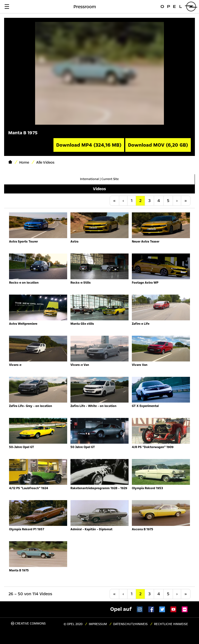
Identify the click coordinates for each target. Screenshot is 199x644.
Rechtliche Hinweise (171, 624)
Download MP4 (89, 145)
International (89, 179)
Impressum (98, 624)
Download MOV (158, 145)
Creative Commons (28, 624)
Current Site (110, 179)
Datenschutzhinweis (130, 624)
